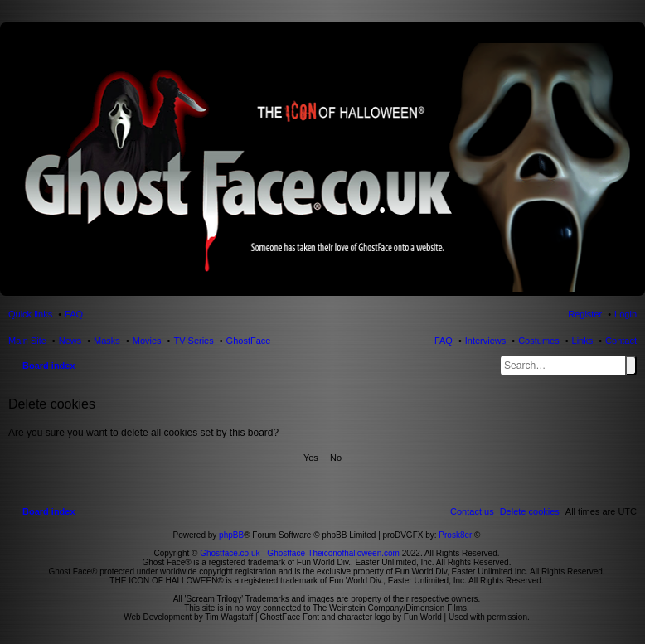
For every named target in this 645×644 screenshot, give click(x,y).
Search (631, 366)
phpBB (231, 535)
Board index (49, 366)
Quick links (30, 314)
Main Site (27, 341)
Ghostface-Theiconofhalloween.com (333, 553)
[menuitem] (530, 511)
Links (583, 341)
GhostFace (249, 341)
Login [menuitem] (626, 314)
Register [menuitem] (585, 314)
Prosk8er (455, 535)
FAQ (444, 341)
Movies (147, 341)
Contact (621, 341)
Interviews (486, 341)
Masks (107, 341)
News (70, 341)
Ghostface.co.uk (231, 553)
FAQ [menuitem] (74, 314)
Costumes (539, 341)
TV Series (193, 341)
